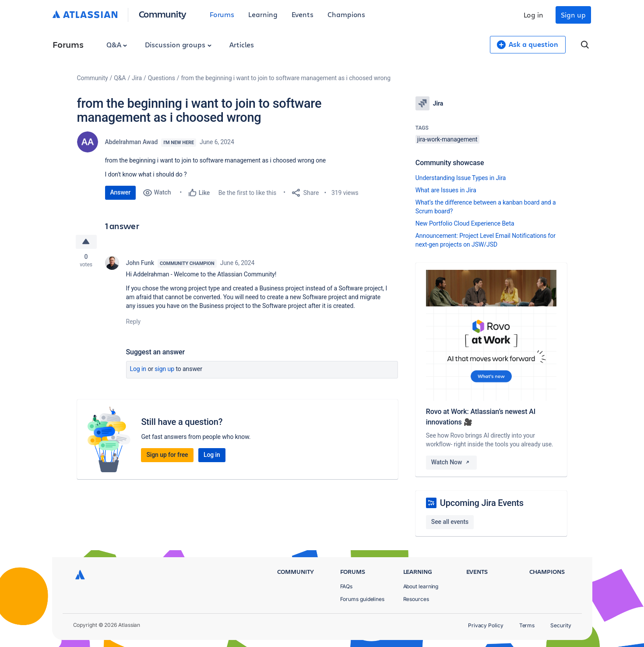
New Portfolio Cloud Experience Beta (465, 223)
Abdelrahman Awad (132, 142)
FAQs (347, 586)
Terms (527, 625)
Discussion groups (178, 44)
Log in (534, 15)
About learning (421, 586)
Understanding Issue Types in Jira (461, 178)
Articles (242, 44)
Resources (416, 599)
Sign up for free (167, 455)
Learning (263, 14)
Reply (134, 322)
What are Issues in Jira (446, 190)
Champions (346, 14)
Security (561, 625)
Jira (137, 78)
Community (163, 14)
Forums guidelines (362, 599)
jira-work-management (447, 139)
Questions (162, 78)
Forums (222, 14)
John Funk (140, 263)
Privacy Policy (486, 625)
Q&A (117, 44)
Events (303, 14)
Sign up (573, 15)
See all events (450, 522)
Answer (121, 192)
